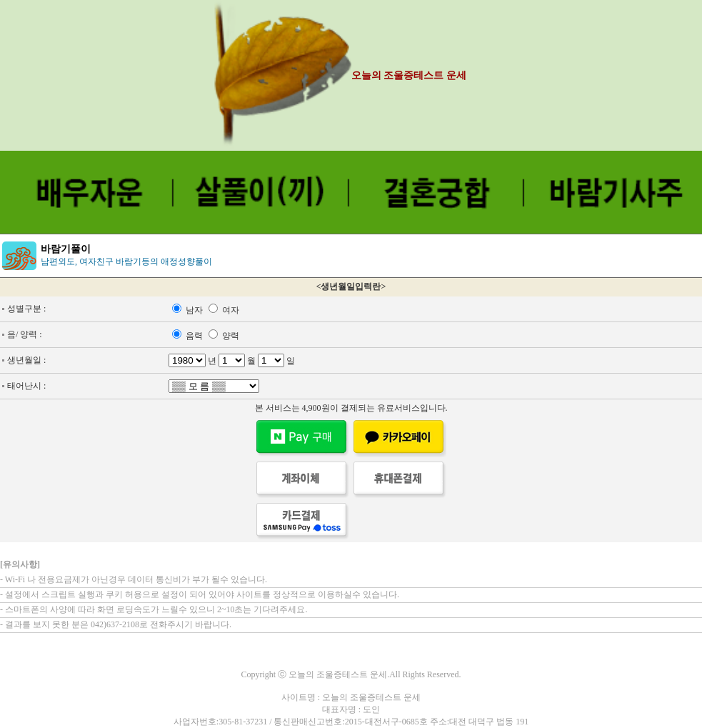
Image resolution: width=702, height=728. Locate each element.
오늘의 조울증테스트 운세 (409, 75)
